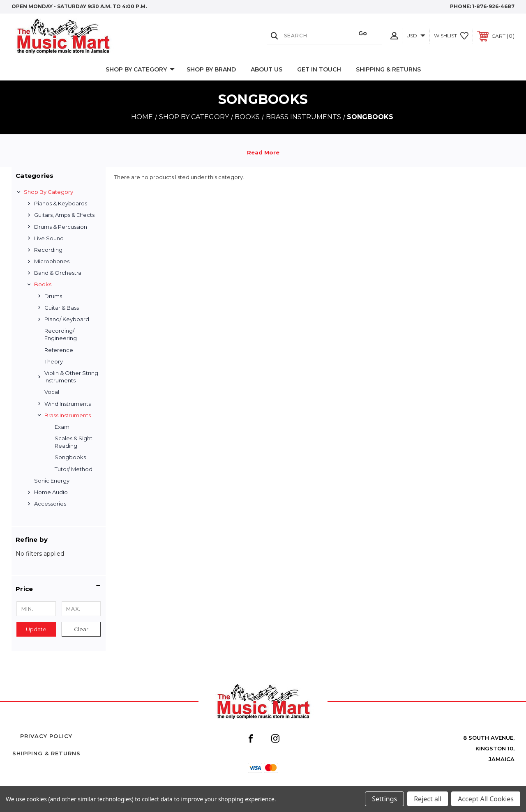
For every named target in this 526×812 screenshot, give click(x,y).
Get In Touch (319, 69)
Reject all (428, 799)
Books (43, 284)
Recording (48, 250)
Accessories (50, 504)
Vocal (52, 392)
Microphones (52, 261)
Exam (62, 427)
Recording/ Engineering (61, 334)
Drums (53, 296)
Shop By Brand (211, 69)
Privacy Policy (46, 736)
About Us (266, 69)
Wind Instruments (68, 404)
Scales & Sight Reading (74, 442)
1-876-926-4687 (493, 6)
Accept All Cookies (486, 799)
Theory (54, 361)
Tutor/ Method (74, 469)
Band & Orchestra (58, 273)
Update (36, 629)
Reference (59, 350)
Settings (384, 799)
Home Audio (51, 492)
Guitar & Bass (62, 308)
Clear (81, 629)
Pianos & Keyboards (61, 203)
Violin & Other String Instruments (71, 377)
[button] (59, 589)
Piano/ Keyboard (67, 319)
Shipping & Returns (388, 69)
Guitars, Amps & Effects (64, 215)
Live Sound (49, 238)
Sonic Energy (52, 481)
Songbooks (70, 457)
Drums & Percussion (61, 227)
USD (416, 36)
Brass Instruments (68, 415)
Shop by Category (140, 70)
